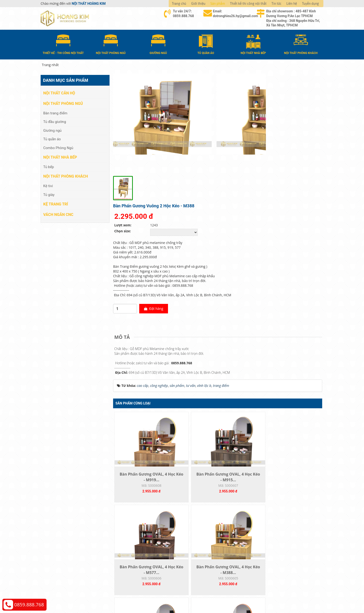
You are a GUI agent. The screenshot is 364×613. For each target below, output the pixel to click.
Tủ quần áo (52, 138)
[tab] (123, 229)
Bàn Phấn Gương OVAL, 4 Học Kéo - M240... (244, 488)
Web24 (264, 596)
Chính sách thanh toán (275, 539)
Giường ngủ (52, 129)
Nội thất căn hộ (59, 92)
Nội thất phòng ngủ (63, 102)
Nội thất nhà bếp (60, 156)
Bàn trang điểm (55, 112)
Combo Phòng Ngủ (58, 146)
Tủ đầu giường (55, 121)
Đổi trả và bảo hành (202, 553)
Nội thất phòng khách (66, 175)
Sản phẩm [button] (218, 4)
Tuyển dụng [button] (310, 4)
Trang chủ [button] (179, 4)
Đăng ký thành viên (202, 560)
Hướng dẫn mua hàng (204, 539)
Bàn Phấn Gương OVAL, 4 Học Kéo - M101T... (296, 488)
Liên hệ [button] (292, 4)
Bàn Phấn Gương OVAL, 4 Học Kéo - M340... (139, 488)
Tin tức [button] (277, 4)
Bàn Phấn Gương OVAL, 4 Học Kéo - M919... (139, 383)
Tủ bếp (49, 165)
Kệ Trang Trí (56, 203)
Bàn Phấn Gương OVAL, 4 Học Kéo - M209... (191, 488)
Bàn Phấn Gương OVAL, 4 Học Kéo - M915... (191, 383)
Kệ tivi (48, 185)
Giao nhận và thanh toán (206, 546)
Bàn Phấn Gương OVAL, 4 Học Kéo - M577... (244, 383)
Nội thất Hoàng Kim (226, 596)
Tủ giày (49, 193)
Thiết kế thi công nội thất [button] (248, 4)
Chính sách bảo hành (274, 560)
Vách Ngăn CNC (58, 213)
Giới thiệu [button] (198, 4)
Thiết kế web (250, 596)
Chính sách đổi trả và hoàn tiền (282, 553)
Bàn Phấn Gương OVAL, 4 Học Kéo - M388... (296, 383)
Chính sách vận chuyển (276, 546)
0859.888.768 (29, 605)
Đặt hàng (259, 200)
